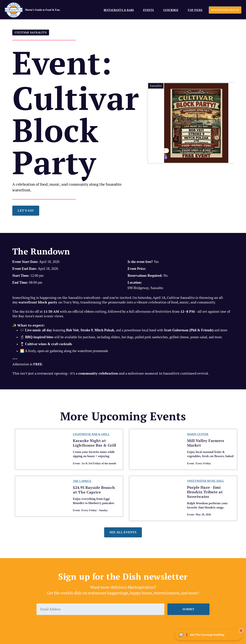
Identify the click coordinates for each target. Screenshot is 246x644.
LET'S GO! (26, 211)
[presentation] (66, 626)
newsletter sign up (225, 10)
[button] (117, 10)
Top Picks (195, 10)
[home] (38, 10)
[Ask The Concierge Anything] (209, 635)
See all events (123, 532)
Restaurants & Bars (119, 10)
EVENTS (149, 10)
